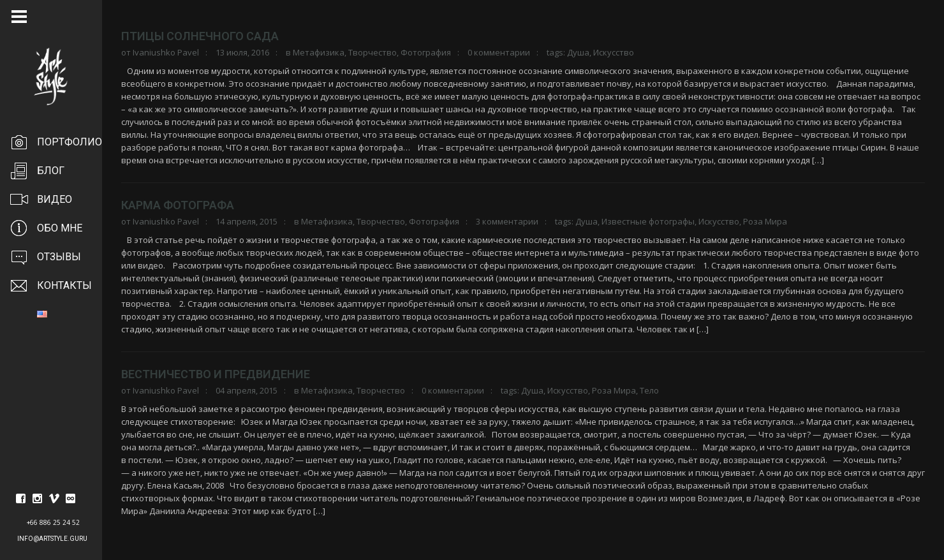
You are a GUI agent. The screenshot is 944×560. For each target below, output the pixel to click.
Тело (649, 390)
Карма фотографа (178, 205)
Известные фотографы (648, 221)
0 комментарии (499, 52)
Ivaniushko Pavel (166, 52)
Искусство (614, 52)
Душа (578, 52)
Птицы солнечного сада (200, 36)
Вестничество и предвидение (216, 374)
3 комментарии (507, 221)
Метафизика (319, 52)
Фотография (426, 52)
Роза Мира (765, 221)
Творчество (372, 52)
